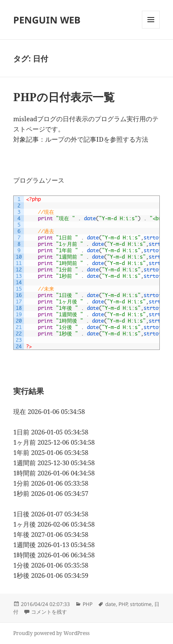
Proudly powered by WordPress (51, 633)
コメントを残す (49, 612)
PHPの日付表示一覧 (64, 97)
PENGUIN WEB (47, 20)
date (111, 604)
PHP (88, 604)
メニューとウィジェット (151, 28)
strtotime (141, 604)
